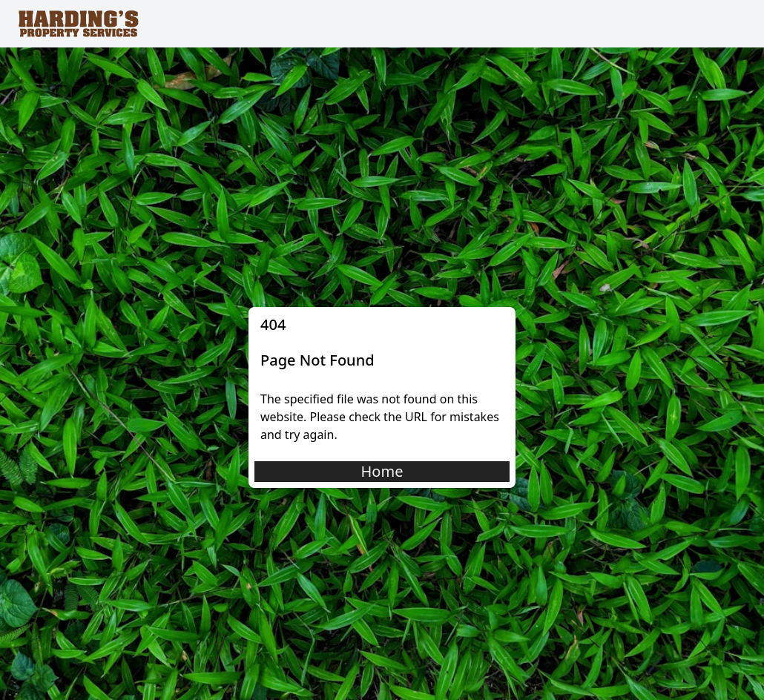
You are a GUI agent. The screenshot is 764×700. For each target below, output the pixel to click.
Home (382, 471)
